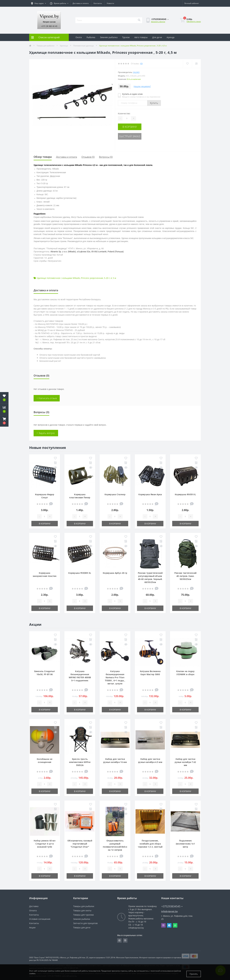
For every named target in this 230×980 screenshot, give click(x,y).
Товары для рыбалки (46, 46)
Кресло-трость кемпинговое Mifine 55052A (80, 762)
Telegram (169, 925)
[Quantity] (127, 118)
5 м (114, 278)
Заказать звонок (158, 22)
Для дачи (157, 37)
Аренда (171, 37)
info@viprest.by (170, 911)
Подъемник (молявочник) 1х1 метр (185, 844)
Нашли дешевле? (142, 86)
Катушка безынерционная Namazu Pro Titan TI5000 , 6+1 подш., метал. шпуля (115, 677)
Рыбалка (91, 37)
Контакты (98, 3)
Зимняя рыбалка (109, 37)
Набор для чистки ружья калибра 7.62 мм (185, 762)
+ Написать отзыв (47, 398)
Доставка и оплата (81, 3)
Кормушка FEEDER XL (80, 573)
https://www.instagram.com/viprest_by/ (119, 940)
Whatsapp (175, 925)
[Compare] (196, 64)
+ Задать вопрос (46, 433)
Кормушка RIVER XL (185, 494)
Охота (79, 37)
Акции (32, 927)
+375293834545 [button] (172, 906)
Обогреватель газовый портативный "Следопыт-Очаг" (80, 844)
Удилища (64, 46)
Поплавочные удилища (84, 46)
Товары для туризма (83, 915)
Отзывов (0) (88, 157)
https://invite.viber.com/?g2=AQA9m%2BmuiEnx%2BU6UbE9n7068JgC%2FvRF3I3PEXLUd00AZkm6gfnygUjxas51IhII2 (125, 940)
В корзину (136, 126)
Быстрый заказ (136, 135)
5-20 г (107, 278)
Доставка (34, 906)
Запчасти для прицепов (85, 923)
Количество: (124, 113)
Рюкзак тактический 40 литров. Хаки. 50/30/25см (185, 576)
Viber (163, 925)
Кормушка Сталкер (115, 494)
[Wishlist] (187, 64)
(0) (141, 64)
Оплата (33, 910)
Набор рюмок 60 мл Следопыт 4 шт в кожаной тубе (45, 844)
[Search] (139, 20)
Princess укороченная (92, 278)
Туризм (126, 37)
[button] (4, 421)
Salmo (136, 72)
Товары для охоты (82, 910)
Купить (154, 103)
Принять (194, 974)
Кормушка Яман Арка (150, 494)
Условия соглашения (40, 919)
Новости (110, 3)
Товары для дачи (82, 927)
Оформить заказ (194, 21)
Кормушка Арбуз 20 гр (115, 573)
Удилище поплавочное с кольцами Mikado (58, 278)
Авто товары (141, 37)
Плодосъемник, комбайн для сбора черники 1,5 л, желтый (150, 844)
